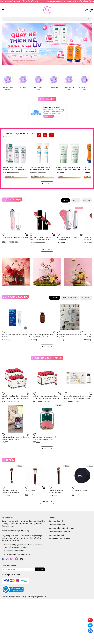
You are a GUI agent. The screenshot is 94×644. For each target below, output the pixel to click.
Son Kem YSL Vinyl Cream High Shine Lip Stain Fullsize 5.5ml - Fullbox (40, 239)
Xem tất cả (47, 184)
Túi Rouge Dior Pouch (80, 490)
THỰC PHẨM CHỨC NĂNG (47, 358)
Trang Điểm (54, 87)
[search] (89, 19)
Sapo (46, 597)
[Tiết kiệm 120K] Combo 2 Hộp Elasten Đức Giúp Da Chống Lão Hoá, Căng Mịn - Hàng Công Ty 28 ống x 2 (15, 398)
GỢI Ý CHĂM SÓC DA (15, 297)
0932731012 (19, 551)
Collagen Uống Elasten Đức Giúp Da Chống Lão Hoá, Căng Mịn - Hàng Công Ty (47, 398)
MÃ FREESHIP (47, 99)
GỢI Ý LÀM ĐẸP (12, 200)
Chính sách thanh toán (57, 525)
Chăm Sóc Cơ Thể (84, 88)
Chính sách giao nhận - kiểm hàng (61, 528)
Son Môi (23, 87)
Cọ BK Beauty (30, 490)
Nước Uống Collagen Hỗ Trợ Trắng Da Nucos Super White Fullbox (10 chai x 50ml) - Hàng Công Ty (78, 398)
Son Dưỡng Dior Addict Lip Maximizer (15, 237)
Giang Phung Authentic (25, 597)
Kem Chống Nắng (38, 88)
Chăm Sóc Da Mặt (69, 88)
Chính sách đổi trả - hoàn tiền (59, 532)
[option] (47, 44)
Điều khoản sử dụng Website (59, 539)
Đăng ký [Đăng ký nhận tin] (40, 569)
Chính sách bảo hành (56, 535)
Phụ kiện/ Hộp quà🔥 (8, 88)
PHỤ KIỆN (8, 460)
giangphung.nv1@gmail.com (20, 554)
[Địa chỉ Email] (24, 569)
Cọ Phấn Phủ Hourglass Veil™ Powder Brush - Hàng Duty (11, 492)
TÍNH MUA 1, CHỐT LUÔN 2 (19, 133)
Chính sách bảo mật (56, 521)
